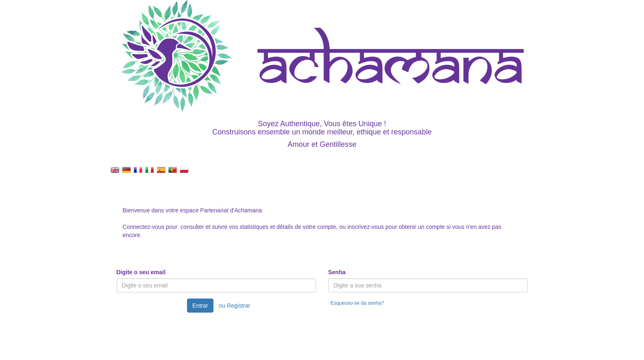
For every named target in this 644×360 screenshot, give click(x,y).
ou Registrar (234, 306)
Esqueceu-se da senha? (357, 303)
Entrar (200, 306)
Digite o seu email (141, 272)
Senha (337, 272)
